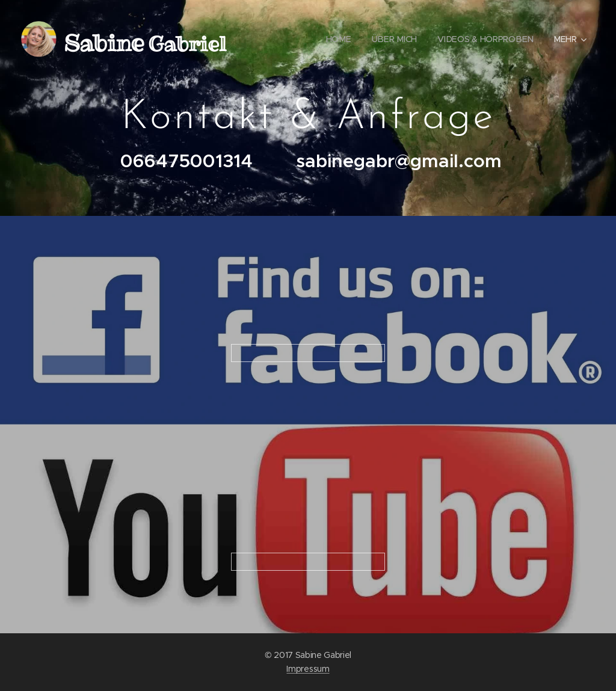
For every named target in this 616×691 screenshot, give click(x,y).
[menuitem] (340, 39)
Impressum (308, 669)
